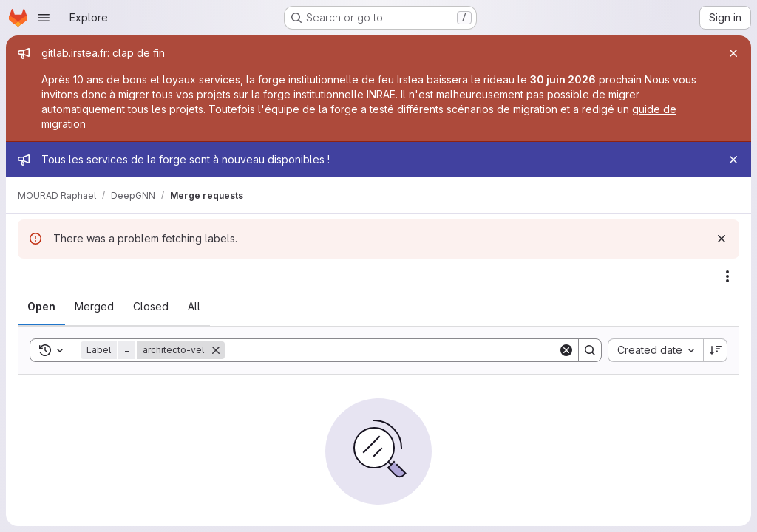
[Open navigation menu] (44, 18)
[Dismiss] (722, 239)
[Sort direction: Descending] (716, 350)
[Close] (733, 53)
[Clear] (566, 350)
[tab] (41, 307)
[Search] (391, 350)
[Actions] (727, 276)
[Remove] (216, 350)
